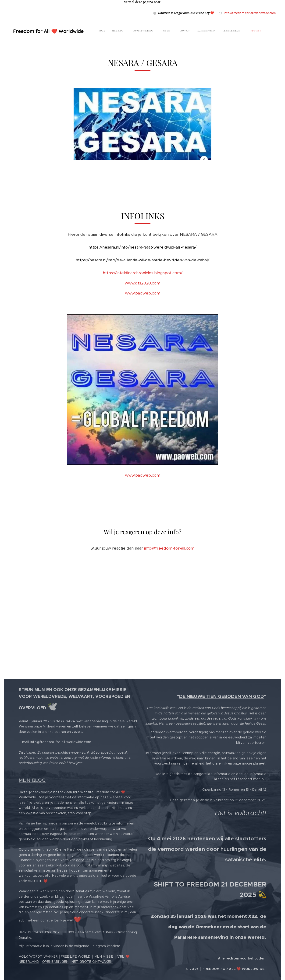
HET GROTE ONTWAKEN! (92, 962)
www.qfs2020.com (142, 283)
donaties (83, 860)
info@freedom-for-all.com (169, 548)
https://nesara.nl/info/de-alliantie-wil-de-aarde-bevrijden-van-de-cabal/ (142, 260)
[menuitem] (167, 31)
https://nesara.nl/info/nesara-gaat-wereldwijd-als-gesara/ (142, 247)
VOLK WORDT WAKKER (38, 956)
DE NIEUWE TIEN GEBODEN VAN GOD (222, 696)
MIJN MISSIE (104, 956)
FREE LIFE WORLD (76, 956)
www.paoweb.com (143, 293)
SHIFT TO (169, 884)
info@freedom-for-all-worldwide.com (250, 13)
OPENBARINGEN (55, 962)
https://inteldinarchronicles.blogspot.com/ (143, 273)
